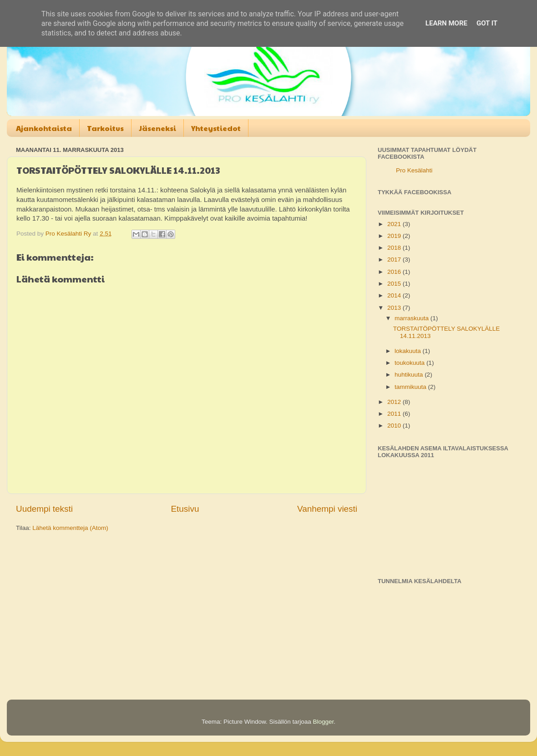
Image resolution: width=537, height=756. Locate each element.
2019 (395, 236)
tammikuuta (411, 387)
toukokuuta (410, 363)
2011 (395, 414)
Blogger (324, 722)
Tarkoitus (105, 128)
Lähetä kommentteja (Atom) (70, 528)
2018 (395, 248)
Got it (487, 23)
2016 (395, 272)
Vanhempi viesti (327, 509)
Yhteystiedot (216, 128)
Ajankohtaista (44, 128)
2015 (395, 284)
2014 (395, 295)
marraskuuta (413, 318)
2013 (395, 308)
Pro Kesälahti (414, 170)
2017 (395, 260)
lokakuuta (409, 351)
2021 (395, 224)
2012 (395, 402)
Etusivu (185, 509)
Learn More (446, 23)
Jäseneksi (157, 128)
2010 (395, 426)
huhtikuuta (410, 375)
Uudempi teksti (44, 509)
